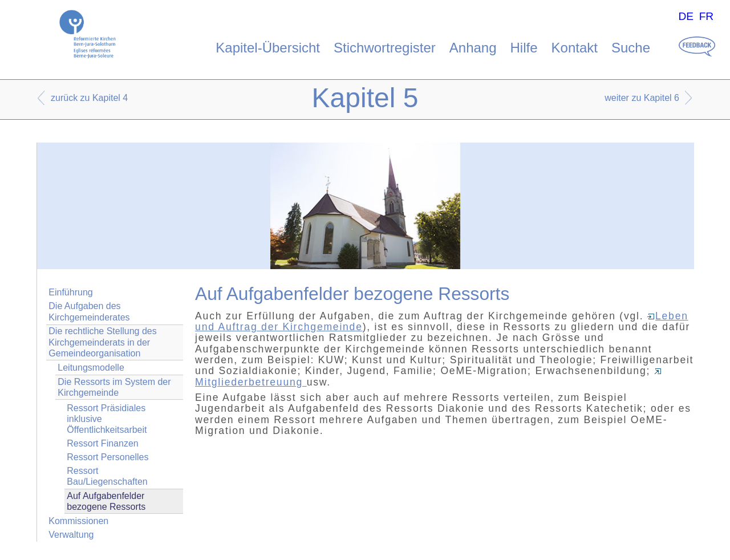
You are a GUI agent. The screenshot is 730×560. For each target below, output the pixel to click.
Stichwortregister (385, 48)
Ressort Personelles (108, 457)
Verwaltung (71, 535)
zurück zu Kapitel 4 (89, 98)
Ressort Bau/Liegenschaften (107, 476)
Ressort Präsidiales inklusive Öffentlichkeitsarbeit (107, 419)
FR (707, 16)
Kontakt (575, 48)
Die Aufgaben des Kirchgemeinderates (89, 311)
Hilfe (524, 48)
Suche (631, 48)
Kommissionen (78, 521)
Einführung (70, 292)
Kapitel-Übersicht (268, 48)
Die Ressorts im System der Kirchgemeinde (114, 387)
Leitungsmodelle (91, 368)
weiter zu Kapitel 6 (642, 98)
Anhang (473, 48)
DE (686, 16)
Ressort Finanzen (102, 443)
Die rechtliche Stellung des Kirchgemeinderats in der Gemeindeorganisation (102, 342)
